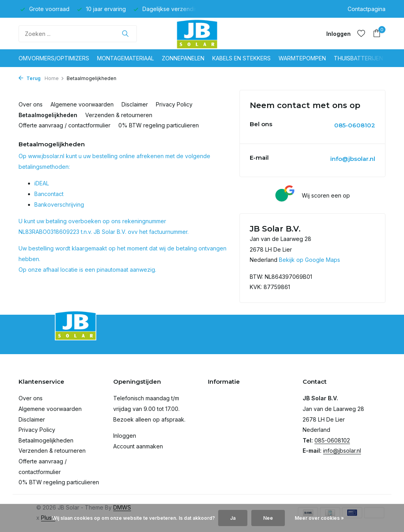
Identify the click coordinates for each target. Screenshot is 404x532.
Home (54, 78)
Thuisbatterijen (358, 58)
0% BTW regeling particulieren (159, 125)
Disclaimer (135, 104)
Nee (268, 518)
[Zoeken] (78, 34)
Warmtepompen (302, 58)
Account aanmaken (138, 446)
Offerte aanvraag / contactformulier (65, 125)
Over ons (31, 104)
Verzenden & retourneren (119, 115)
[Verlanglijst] (361, 34)
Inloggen (125, 436)
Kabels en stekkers (241, 58)
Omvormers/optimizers (54, 58)
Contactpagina (367, 9)
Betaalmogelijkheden (48, 115)
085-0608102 (355, 125)
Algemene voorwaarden (82, 104)
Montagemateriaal (125, 58)
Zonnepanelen (183, 58)
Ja (233, 518)
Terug (30, 78)
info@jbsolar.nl (353, 159)
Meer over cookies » (319, 518)
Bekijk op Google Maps (310, 260)
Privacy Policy (174, 104)
